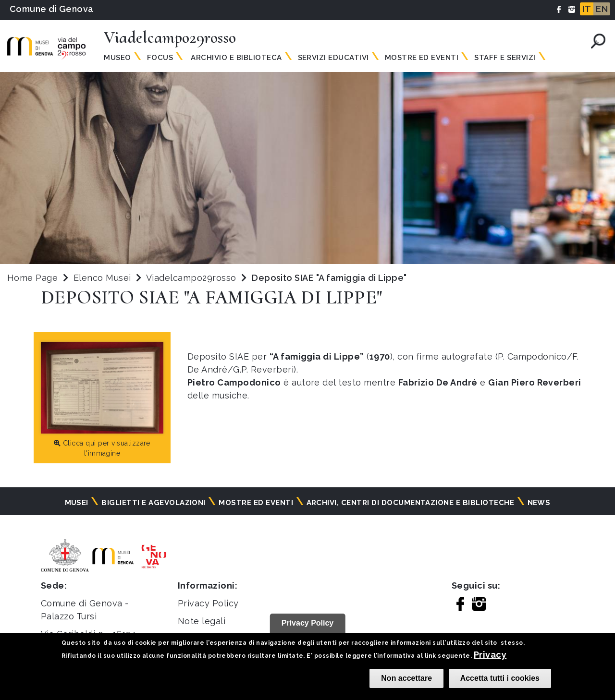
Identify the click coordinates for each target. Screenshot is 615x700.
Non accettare (406, 678)
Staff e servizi (505, 58)
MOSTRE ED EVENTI (422, 58)
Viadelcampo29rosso (192, 278)
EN (602, 9)
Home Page (32, 278)
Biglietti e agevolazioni (154, 503)
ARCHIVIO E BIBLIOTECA (235, 58)
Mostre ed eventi (256, 503)
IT (587, 9)
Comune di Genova (52, 9)
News (539, 503)
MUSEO (117, 58)
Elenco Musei (102, 278)
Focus (160, 58)
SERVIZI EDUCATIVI (333, 58)
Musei (77, 503)
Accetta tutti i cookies (500, 678)
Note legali (202, 621)
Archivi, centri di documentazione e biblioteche (411, 503)
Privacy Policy (208, 603)
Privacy (490, 655)
